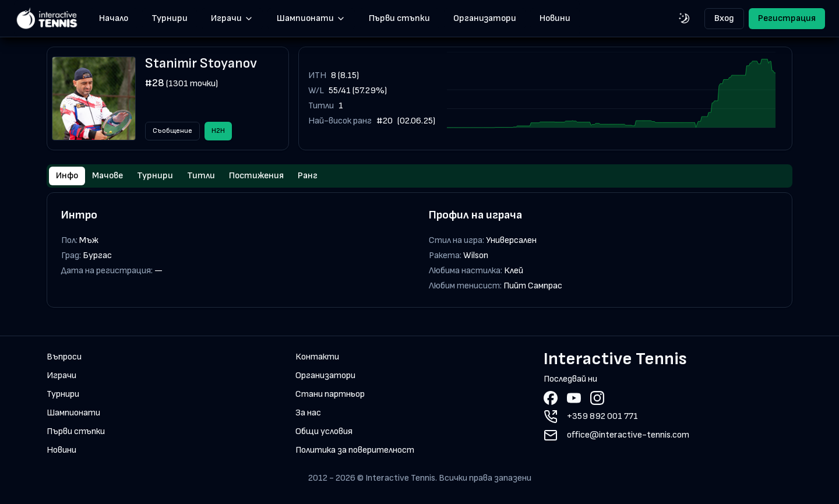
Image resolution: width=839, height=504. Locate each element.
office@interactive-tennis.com (628, 435)
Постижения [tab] (256, 176)
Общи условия (324, 431)
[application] (611, 98)
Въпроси (64, 357)
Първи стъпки (399, 18)
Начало (114, 18)
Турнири (170, 18)
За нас (308, 413)
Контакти (317, 357)
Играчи (232, 18)
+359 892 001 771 (602, 416)
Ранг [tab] (308, 176)
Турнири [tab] (155, 176)
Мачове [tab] (107, 176)
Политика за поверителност (355, 450)
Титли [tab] (201, 176)
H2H (218, 131)
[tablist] (419, 176)
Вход (724, 18)
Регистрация (787, 18)
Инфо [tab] (67, 176)
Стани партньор (330, 394)
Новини (555, 18)
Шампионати (311, 18)
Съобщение (172, 131)
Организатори (485, 18)
